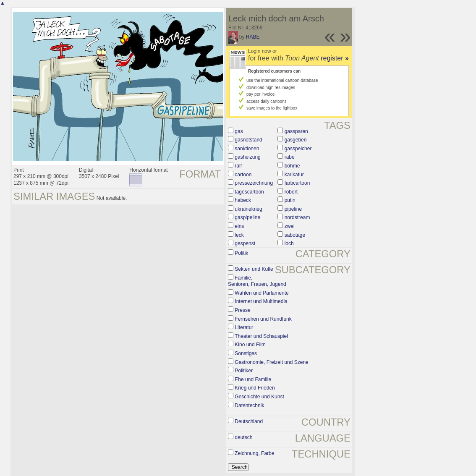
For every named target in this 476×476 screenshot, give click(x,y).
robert (291, 192)
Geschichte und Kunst (259, 397)
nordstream (297, 217)
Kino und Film (250, 345)
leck (239, 235)
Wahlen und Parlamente (262, 293)
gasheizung (247, 157)
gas (239, 131)
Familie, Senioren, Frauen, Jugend (257, 281)
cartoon (243, 175)
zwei (290, 226)
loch (289, 243)
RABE (253, 37)
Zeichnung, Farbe (254, 453)
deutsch (243, 437)
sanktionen (247, 149)
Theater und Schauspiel (261, 336)
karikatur (294, 175)
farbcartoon (297, 183)
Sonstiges (246, 353)
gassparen (296, 131)
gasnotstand (248, 140)
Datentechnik (249, 405)
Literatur (244, 327)
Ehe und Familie (253, 379)
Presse (242, 310)
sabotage (295, 235)
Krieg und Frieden (255, 388)
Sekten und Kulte (254, 269)
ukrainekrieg (248, 209)
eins (239, 226)
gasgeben (296, 140)
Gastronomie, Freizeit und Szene (271, 362)
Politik (241, 253)
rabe (290, 157)
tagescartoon (249, 192)
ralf (238, 166)
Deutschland (249, 421)
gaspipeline (247, 217)
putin (290, 200)
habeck (243, 200)
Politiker (244, 371)
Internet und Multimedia (261, 301)
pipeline (293, 209)
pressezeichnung (254, 183)
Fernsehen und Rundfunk (263, 319)
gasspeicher (298, 149)
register (335, 58)
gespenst (245, 243)
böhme (292, 166)
